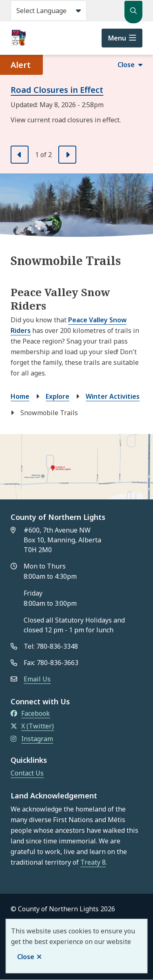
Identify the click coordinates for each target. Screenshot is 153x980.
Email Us (37, 679)
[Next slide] (67, 155)
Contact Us (27, 773)
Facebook (30, 713)
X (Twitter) (32, 726)
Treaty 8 (93, 862)
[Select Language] (49, 11)
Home (20, 396)
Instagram (32, 739)
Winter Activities (113, 396)
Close (26, 957)
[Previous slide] (20, 155)
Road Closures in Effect (57, 90)
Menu (117, 38)
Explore (58, 396)
